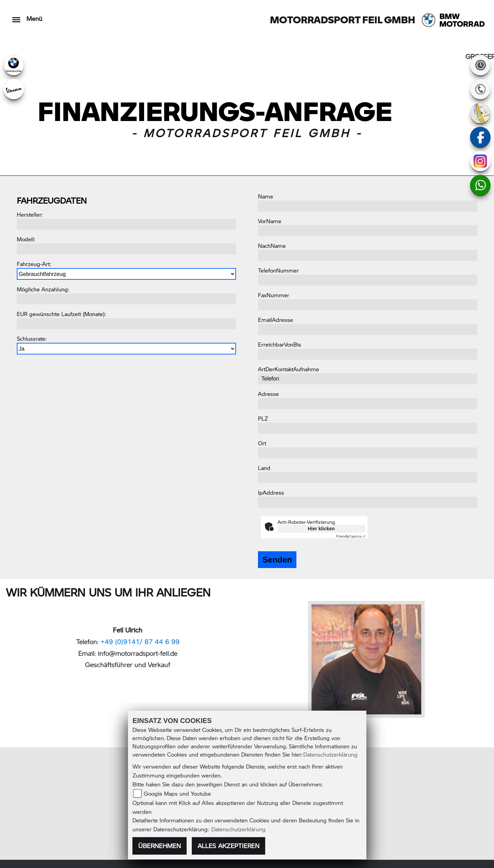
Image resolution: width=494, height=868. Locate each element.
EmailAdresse (275, 320)
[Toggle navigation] (16, 16)
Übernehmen (160, 846)
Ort (262, 443)
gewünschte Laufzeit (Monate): (67, 314)
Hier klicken (321, 529)
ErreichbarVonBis (280, 344)
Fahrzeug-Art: (34, 264)
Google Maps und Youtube (177, 793)
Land (264, 468)
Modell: (26, 239)
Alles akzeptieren (228, 846)
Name (266, 196)
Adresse (268, 394)
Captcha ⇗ (351, 536)
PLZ (263, 418)
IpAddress (271, 492)
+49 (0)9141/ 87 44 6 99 (140, 641)
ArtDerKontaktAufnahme (289, 369)
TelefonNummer (278, 270)
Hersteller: (30, 214)
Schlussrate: (32, 339)
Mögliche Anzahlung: (43, 289)
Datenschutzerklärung (330, 754)
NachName (272, 246)
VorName (270, 221)
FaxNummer (274, 295)
